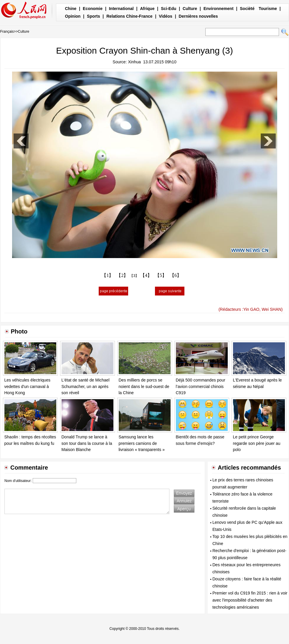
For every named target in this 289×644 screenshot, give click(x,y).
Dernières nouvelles (198, 16)
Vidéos (166, 16)
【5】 (161, 275)
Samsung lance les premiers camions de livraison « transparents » (142, 443)
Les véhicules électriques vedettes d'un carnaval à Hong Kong (27, 386)
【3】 (134, 276)
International (121, 9)
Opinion (73, 16)
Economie (93, 9)
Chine (71, 9)
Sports (93, 16)
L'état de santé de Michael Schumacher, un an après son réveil (86, 386)
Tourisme (268, 9)
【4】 (146, 275)
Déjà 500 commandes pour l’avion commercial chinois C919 (201, 386)
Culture (190, 9)
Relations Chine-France (129, 16)
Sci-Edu (169, 9)
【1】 (108, 275)
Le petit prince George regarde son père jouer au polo (257, 443)
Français (7, 32)
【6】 (176, 275)
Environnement (219, 9)
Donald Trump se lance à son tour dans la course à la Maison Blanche (87, 443)
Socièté (247, 9)
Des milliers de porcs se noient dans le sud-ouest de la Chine (144, 386)
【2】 (122, 275)
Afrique (147, 9)
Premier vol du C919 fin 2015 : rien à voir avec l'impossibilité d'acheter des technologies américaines (250, 600)
